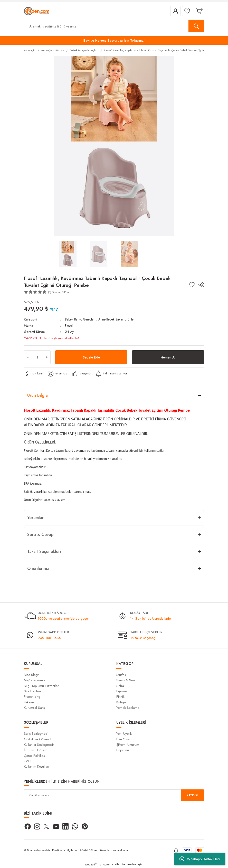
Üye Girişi (123, 739)
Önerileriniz (38, 568)
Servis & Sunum (128, 680)
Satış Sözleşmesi (36, 734)
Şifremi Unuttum (128, 745)
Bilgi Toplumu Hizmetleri (42, 686)
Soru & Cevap (40, 535)
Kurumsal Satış (34, 708)
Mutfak (121, 675)
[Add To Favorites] (192, 285)
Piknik (120, 697)
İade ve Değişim (36, 750)
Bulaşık (121, 702)
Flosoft (69, 325)
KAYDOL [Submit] (193, 795)
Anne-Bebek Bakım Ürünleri (121, 319)
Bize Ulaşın (32, 675)
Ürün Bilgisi (38, 395)
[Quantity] (37, 357)
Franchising (32, 697)
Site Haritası (32, 691)
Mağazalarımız (35, 680)
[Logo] (37, 11)
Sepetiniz (123, 750)
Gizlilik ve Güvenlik (38, 739)
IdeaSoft (91, 864)
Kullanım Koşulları (36, 766)
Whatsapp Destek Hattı (200, 859)
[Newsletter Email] (114, 795)
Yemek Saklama (128, 708)
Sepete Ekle (91, 357)
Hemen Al (168, 357)
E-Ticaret (104, 864)
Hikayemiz (31, 702)
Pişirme (121, 691)
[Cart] (199, 11)
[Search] (114, 26)
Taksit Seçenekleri (44, 551)
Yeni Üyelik (124, 734)
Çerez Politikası (35, 756)
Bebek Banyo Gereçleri (82, 319)
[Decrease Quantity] (28, 357)
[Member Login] (175, 11)
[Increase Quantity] (47, 357)
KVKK (28, 761)
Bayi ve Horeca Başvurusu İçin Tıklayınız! (114, 40)
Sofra (120, 686)
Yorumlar (35, 518)
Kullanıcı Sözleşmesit (39, 745)
